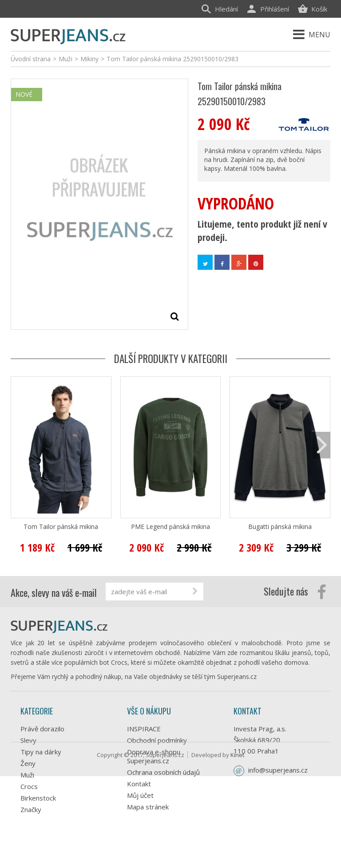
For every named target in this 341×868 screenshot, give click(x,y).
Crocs (29, 786)
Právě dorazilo (42, 729)
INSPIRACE (144, 729)
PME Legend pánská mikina (170, 527)
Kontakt (139, 784)
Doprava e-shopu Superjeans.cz (154, 756)
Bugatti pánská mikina (280, 527)
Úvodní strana (31, 59)
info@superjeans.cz (278, 770)
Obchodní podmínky (157, 740)
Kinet (237, 847)
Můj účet (140, 795)
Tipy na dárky (41, 752)
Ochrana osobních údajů (163, 772)
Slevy (28, 740)
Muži (27, 775)
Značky (31, 809)
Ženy (28, 763)
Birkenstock (38, 798)
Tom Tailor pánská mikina (61, 527)
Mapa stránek (148, 807)
